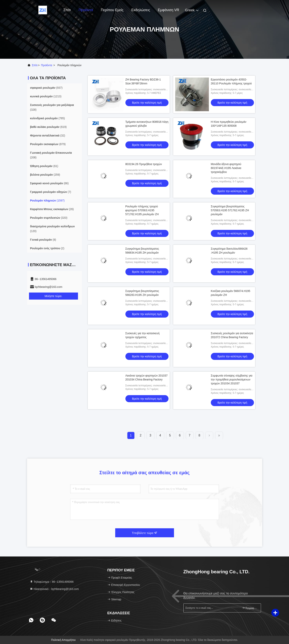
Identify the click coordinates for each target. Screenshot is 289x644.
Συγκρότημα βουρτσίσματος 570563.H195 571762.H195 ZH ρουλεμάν (230, 210)
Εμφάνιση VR (169, 10)
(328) (52, 107)
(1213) (46, 96)
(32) (48, 135)
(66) (49, 183)
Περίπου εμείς (112, 10)
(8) (43, 240)
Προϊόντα (86, 10)
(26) (52, 209)
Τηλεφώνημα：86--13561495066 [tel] (52, 582)
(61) (44, 166)
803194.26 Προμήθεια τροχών (144, 164)
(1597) (47, 201)
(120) (53, 229)
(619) (48, 127)
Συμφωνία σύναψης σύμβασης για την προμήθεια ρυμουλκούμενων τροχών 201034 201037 (232, 379)
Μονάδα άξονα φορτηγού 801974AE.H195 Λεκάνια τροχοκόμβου (226, 168)
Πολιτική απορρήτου (63, 640)
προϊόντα (47, 65)
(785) (48, 118)
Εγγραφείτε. (250, 608)
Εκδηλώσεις (141, 10)
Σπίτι (67, 10)
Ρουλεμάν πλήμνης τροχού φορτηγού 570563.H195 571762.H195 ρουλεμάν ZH (142, 210)
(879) (48, 144)
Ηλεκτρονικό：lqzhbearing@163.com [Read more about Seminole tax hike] (54, 589)
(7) (51, 192)
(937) (46, 88)
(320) (49, 218)
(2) (47, 248)
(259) (45, 175)
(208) (51, 155)
